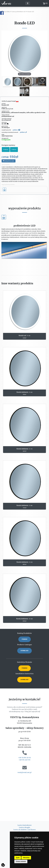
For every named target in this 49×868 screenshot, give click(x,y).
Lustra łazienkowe (25, 825)
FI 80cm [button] (14, 149)
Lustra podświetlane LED (19, 12)
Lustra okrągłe (24, 827)
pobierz (16, 130)
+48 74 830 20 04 (24, 758)
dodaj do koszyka (9, 161)
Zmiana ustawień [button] (21, 861)
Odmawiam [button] (26, 858)
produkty (7, 12)
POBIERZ (25, 639)
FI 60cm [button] (6, 149)
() (45, 3)
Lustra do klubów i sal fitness (25, 830)
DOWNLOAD (24, 651)
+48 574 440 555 (24, 760)
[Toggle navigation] (28, 3)
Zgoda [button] (18, 858)
